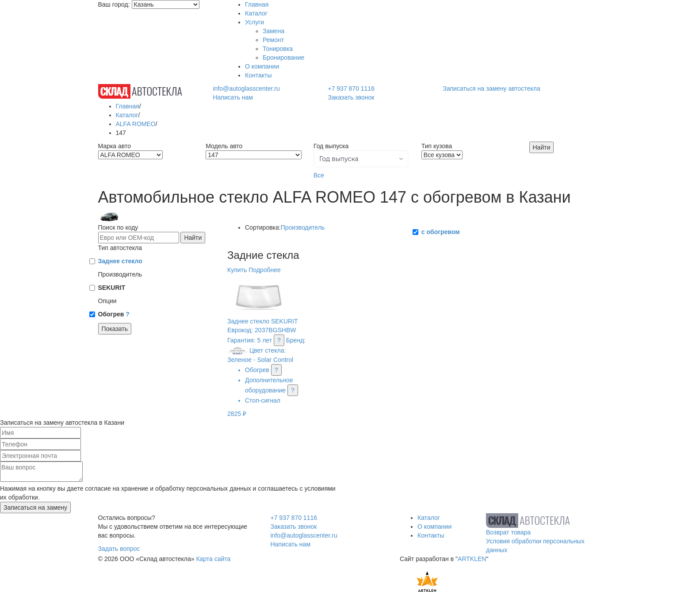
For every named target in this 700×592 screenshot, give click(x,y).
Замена (273, 31)
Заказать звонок (351, 97)
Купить (237, 270)
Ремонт (273, 40)
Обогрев (114, 314)
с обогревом (441, 232)
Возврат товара (508, 532)
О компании (262, 66)
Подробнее (265, 270)
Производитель (303, 227)
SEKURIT (112, 288)
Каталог (256, 13)
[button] (361, 159)
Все (319, 175)
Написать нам (233, 97)
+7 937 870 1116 (351, 88)
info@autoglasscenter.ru (246, 88)
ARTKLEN (472, 559)
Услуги (254, 22)
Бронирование (283, 58)
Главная (257, 4)
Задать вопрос (119, 549)
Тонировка (278, 49)
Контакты (258, 75)
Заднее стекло (120, 261)
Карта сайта (213, 559)
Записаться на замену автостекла (492, 88)
